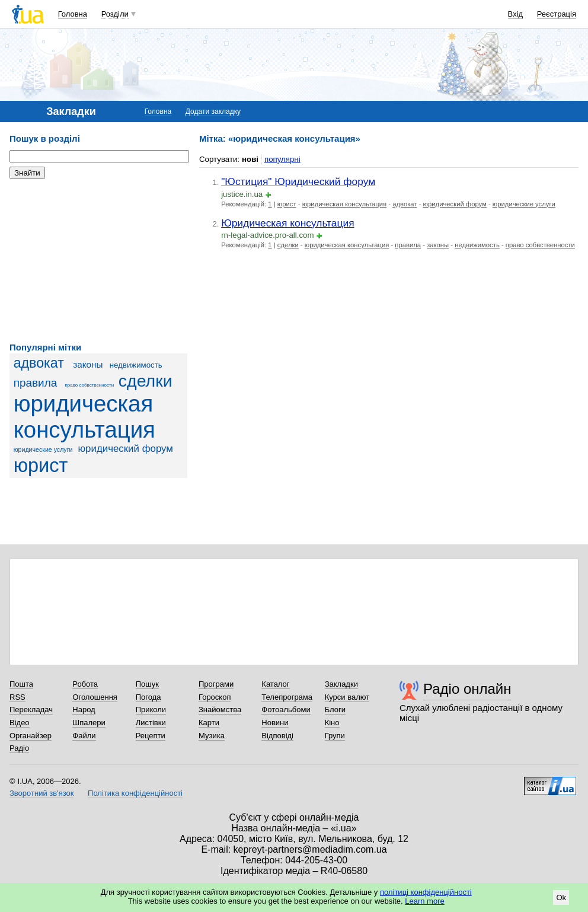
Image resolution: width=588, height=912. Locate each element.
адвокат (39, 363)
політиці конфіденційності (426, 892)
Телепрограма (287, 697)
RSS (17, 697)
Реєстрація (557, 14)
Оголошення (95, 697)
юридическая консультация (84, 417)
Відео (20, 723)
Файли (84, 736)
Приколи (151, 709)
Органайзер (31, 736)
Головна (73, 14)
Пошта (21, 684)
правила (36, 383)
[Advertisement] (98, 261)
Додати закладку (213, 111)
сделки (146, 381)
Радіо (19, 748)
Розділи (115, 14)
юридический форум (125, 449)
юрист (41, 465)
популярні (282, 159)
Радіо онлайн (467, 689)
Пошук (147, 684)
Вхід (516, 14)
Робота (85, 684)
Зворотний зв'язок (41, 793)
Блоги (335, 709)
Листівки (151, 723)
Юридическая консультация (287, 223)
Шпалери (89, 723)
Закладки (341, 684)
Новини (275, 723)
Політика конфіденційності (135, 793)
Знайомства (220, 709)
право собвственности (90, 385)
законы (88, 364)
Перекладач (31, 709)
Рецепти (151, 736)
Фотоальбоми (286, 709)
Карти (209, 723)
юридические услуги (43, 449)
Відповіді (277, 736)
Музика (212, 736)
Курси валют (347, 697)
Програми (216, 684)
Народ (84, 709)
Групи (335, 736)
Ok (561, 897)
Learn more (424, 901)
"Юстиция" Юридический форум (298, 181)
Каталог (275, 684)
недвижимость (136, 365)
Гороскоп (215, 697)
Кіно (332, 723)
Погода (148, 697)
